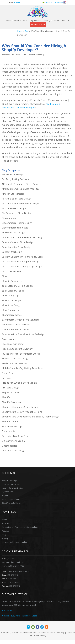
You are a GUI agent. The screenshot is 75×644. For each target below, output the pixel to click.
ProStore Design (10, 388)
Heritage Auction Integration (50, 616)
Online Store (8, 373)
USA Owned (60, 2)
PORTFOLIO (7, 610)
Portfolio (17, 21)
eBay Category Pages (13, 291)
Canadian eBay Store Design (17, 247)
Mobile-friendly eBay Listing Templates (23, 368)
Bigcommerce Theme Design (17, 223)
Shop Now (26, 616)
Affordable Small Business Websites (21, 189)
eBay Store (15, 616)
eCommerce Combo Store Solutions (21, 320)
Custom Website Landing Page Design (22, 266)
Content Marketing (12, 252)
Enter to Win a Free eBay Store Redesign (23, 334)
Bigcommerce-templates (15, 228)
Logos (35, 616)
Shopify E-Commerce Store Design (20, 407)
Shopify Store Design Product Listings (22, 412)
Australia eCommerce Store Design (20, 203)
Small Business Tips (12, 426)
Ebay (4, 276)
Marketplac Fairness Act (15, 363)
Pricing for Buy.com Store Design (19, 383)
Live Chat (47, 2)
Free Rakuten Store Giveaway (17, 349)
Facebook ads (9, 339)
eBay (25, 21)
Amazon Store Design (13, 194)
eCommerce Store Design (15, 329)
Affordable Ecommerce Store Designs (21, 184)
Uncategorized (10, 446)
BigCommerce (36, 21)
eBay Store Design (11, 305)
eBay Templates (10, 310)
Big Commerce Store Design (17, 213)
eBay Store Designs (10, 480)
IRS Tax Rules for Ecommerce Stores (21, 354)
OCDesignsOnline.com (26, 633)
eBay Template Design (11, 484)
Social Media (8, 431)
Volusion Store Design (13, 451)
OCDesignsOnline (37, 12)
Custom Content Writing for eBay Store (23, 257)
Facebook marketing (13, 344)
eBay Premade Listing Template (15, 542)
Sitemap (5, 538)
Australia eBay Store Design (16, 199)
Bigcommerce (9, 218)
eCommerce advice (12, 315)
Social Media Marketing (11, 499)
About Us (65, 21)
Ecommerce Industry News (16, 325)
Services (56, 21)
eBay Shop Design (11, 300)
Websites (5, 616)
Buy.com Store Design (13, 233)
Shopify (47, 21)
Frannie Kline (9, 55)
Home (9, 21)
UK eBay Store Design (13, 441)
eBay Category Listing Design (17, 286)
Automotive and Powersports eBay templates (20, 527)
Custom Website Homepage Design (21, 262)
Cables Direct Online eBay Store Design (22, 237)
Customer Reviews (11, 271)
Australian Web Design (14, 208)
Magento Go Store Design (15, 358)
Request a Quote (11, 392)
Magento (5, 495)
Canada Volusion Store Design (18, 242)
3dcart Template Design (11, 503)
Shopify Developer (35, 55)
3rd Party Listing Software (16, 179)
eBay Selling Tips (11, 295)
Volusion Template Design (12, 488)
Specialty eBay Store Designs (17, 436)
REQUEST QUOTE (38, 24)
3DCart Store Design (13, 174)
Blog (27, 31)
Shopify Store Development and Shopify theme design (30, 417)
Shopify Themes (10, 422)
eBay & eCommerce (12, 281)
